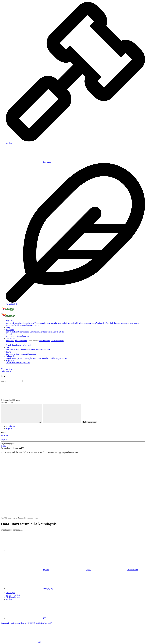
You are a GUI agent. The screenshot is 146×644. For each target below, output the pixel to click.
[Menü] (2, 313)
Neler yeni (10, 321)
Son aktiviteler (28, 323)
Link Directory (12, 338)
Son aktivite (11, 426)
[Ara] (11, 371)
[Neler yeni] (5, 371)
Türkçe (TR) (29, 588)
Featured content (33, 325)
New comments (21, 341)
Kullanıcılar (11, 356)
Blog (8, 327)
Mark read (27, 345)
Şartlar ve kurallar (13, 595)
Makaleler (10, 330)
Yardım (9, 599)
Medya (9, 352)
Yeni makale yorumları (67, 323)
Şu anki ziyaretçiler (25, 358)
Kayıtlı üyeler (11, 358)
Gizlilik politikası (13, 597)
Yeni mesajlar (52, 323)
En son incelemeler (13, 363)
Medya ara (32, 354)
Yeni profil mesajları (14, 323)
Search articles (59, 332)
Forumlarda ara (23, 336)
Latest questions (57, 341)
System (28, 570)
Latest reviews (45, 341)
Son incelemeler (36, 332)
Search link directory (14, 345)
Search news (45, 349)
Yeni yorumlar (24, 332)
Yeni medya (101, 323)
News (8, 347)
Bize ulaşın (29, 162)
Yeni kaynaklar (20, 325)
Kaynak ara (26, 363)
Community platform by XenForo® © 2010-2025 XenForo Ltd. (27, 623)
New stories (11, 349)
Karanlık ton (114, 570)
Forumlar (10, 334)
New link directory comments (118, 323)
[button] (38, 400)
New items (10, 341)
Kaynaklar (10, 361)
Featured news (34, 349)
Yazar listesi (48, 332)
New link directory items (86, 323)
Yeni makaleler (40, 323)
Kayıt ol (9, 428)
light (70, 570)
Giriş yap (5, 435)
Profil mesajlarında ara (58, 358)
